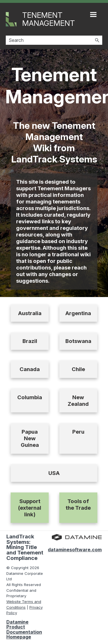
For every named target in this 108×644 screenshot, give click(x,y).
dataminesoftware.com (75, 550)
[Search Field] (54, 40)
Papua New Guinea (30, 438)
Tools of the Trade (78, 505)
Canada (30, 369)
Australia (30, 313)
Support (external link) (30, 508)
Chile (78, 369)
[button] (97, 40)
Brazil (30, 341)
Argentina (78, 313)
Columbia (30, 397)
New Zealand (78, 401)
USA (54, 473)
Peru (78, 432)
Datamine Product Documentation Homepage (24, 629)
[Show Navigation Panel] (93, 14)
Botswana (78, 341)
